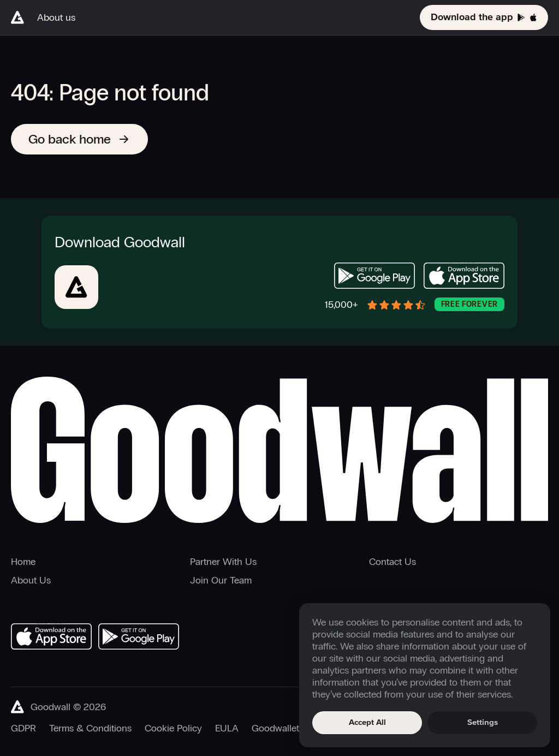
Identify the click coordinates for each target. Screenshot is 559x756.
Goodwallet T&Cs (288, 728)
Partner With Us (223, 562)
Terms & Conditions (90, 728)
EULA (227, 728)
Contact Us (393, 562)
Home (23, 562)
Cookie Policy (173, 728)
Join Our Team (221, 580)
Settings (483, 722)
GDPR (23, 728)
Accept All (367, 722)
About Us (31, 580)
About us (56, 17)
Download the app (484, 17)
